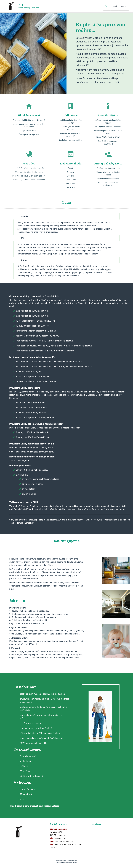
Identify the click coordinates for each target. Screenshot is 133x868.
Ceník (115, 6)
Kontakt (124, 6)
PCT (21, 5)
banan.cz (65, 861)
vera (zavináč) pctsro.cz (64, 842)
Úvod (107, 6)
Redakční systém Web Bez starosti (67, 863)
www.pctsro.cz (61, 838)
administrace (73, 861)
